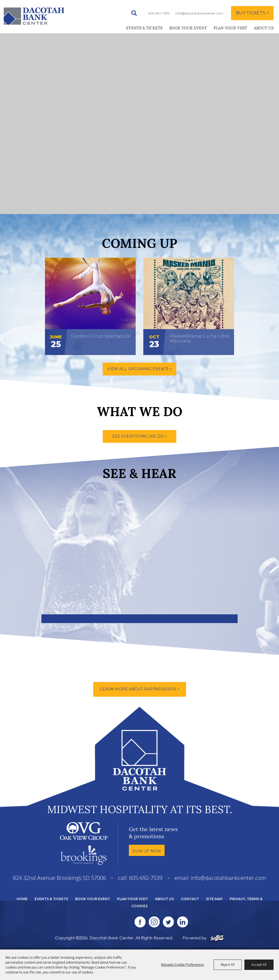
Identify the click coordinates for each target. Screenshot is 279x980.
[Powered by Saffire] (217, 938)
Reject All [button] (228, 964)
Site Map (214, 899)
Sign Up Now (147, 851)
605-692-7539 (159, 13)
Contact (190, 899)
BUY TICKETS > (252, 13)
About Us (264, 28)
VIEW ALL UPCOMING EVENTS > (139, 369)
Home (22, 899)
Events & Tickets (144, 28)
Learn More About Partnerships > (140, 689)
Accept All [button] (259, 964)
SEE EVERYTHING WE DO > (140, 436)
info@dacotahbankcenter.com (199, 13)
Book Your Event (188, 28)
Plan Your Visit (230, 28)
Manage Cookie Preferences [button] (183, 964)
